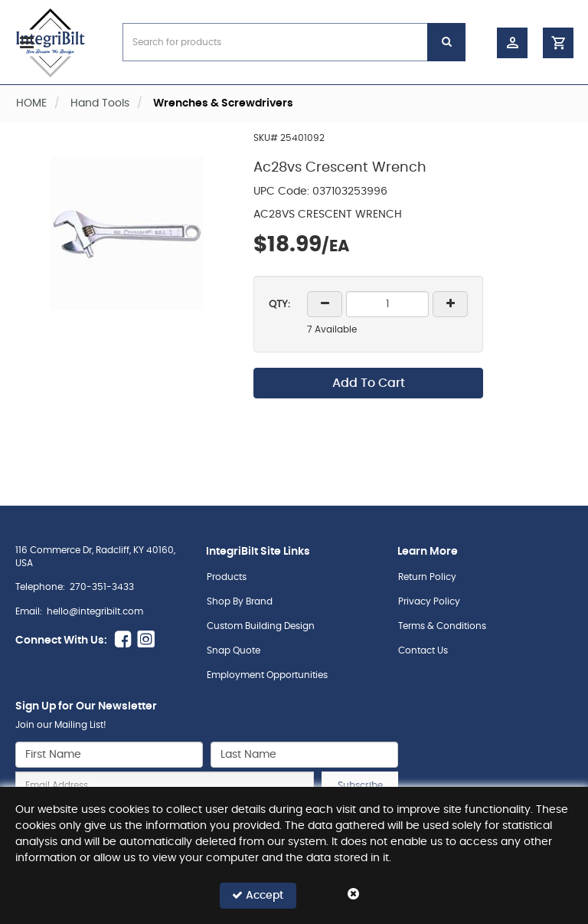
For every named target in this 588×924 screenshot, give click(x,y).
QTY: (279, 305)
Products (227, 577)
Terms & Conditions (442, 626)
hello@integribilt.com (95, 611)
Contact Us (423, 650)
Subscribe (360, 785)
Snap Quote (234, 650)
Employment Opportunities (267, 675)
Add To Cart (369, 383)
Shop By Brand (240, 601)
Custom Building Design (261, 626)
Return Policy (427, 577)
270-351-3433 (102, 587)
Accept (258, 895)
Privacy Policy (429, 601)
